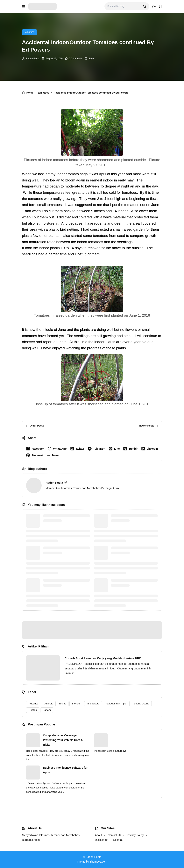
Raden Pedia (33, 59)
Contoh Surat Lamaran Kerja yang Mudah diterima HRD (103, 658)
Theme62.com (98, 862)
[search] (145, 6)
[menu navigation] (24, 6)
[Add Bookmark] (89, 59)
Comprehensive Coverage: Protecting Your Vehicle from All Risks (64, 740)
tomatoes (29, 32)
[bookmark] (160, 6)
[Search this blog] (124, 6)
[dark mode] (154, 6)
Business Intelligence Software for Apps (65, 770)
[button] (54, 455)
